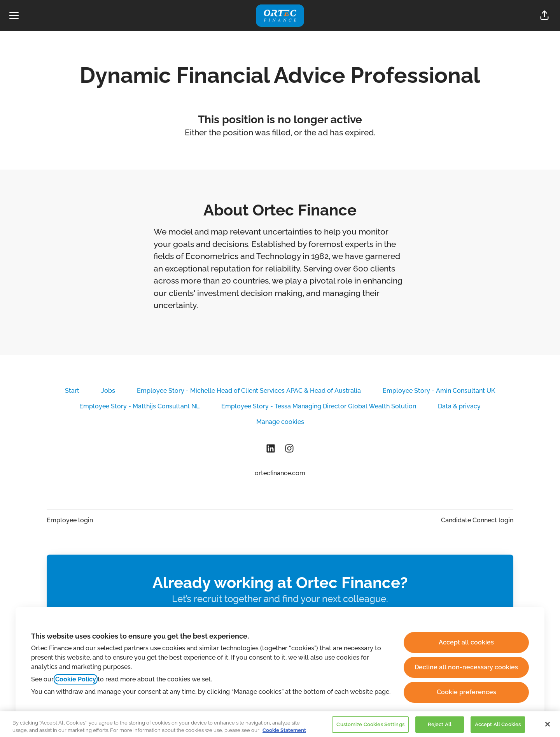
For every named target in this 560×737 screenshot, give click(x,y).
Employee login (70, 520)
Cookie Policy (76, 679)
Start (72, 391)
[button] (544, 16)
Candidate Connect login (477, 520)
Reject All (440, 729)
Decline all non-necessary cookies (466, 667)
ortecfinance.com (280, 473)
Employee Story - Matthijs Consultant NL (139, 406)
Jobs (108, 391)
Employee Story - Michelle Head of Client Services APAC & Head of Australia (249, 391)
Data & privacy (459, 406)
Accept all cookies (466, 642)
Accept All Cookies (498, 729)
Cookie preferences (466, 692)
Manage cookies (280, 422)
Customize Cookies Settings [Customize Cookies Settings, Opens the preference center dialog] (370, 729)
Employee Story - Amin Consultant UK (439, 391)
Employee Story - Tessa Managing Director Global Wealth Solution (319, 406)
